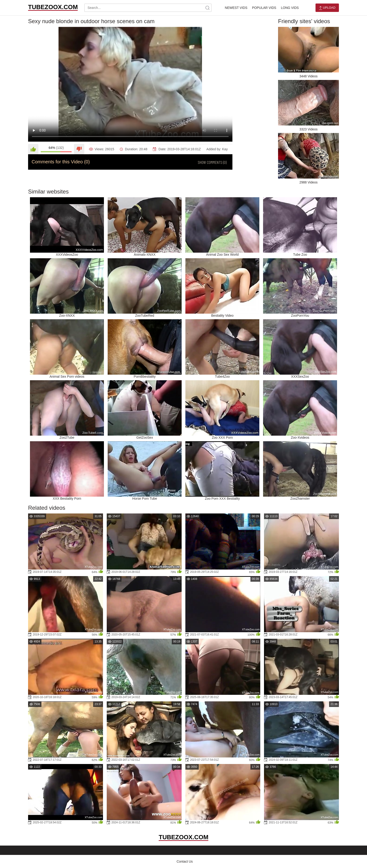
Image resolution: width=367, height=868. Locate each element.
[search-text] (148, 8)
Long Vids (290, 8)
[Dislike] (79, 149)
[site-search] (207, 8)
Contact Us (185, 861)
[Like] (33, 149)
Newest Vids (236, 8)
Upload (327, 8)
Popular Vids (264, 8)
